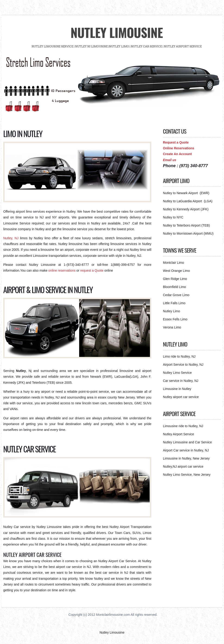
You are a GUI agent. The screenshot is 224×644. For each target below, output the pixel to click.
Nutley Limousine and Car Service (187, 442)
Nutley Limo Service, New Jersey (187, 475)
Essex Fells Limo (175, 319)
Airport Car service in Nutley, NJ (186, 450)
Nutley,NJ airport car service (183, 466)
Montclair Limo (173, 263)
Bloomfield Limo (174, 287)
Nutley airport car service (181, 397)
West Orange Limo (176, 271)
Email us (170, 160)
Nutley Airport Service (179, 434)
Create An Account (177, 154)
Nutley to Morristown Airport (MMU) (188, 233)
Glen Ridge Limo (175, 279)
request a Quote (92, 270)
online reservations (62, 270)
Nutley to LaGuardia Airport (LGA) (188, 201)
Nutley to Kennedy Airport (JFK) (186, 209)
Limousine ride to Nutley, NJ (183, 426)
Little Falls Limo (174, 303)
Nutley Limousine (117, 32)
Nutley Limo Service (177, 373)
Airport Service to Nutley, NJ (183, 365)
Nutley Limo (171, 311)
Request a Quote (176, 142)
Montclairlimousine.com (113, 615)
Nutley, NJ (11, 238)
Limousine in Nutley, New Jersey (186, 458)
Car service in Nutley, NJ (181, 381)
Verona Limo (172, 327)
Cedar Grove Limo (176, 295)
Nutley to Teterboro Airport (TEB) (186, 225)
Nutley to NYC (173, 217)
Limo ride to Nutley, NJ (179, 356)
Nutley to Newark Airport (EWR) (186, 193)
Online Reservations (179, 148)
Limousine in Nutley (177, 389)
